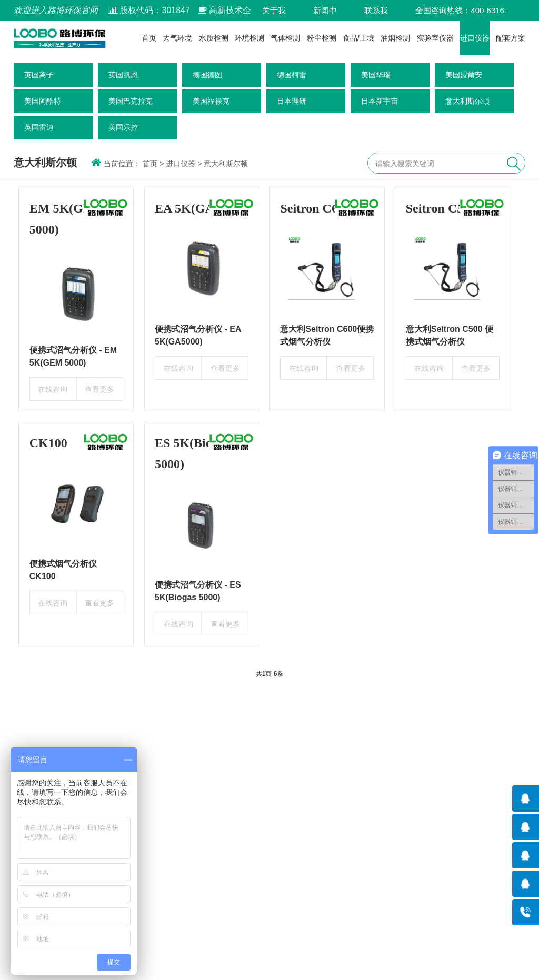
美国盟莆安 (464, 75)
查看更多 (99, 389)
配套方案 (511, 38)
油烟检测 (395, 38)
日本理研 (292, 101)
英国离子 (39, 75)
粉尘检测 (322, 38)
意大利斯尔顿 (467, 101)
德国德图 (207, 75)
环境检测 (249, 38)
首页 (149, 38)
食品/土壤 (358, 38)
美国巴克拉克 (131, 101)
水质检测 (214, 38)
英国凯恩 (123, 75)
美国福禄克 (211, 101)
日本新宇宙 (380, 101)
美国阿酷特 (43, 101)
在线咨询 (53, 389)
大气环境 (177, 38)
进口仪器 (475, 38)
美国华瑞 (376, 75)
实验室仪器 (435, 38)
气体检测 (285, 38)
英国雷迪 (39, 127)
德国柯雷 (292, 75)
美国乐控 (123, 127)
